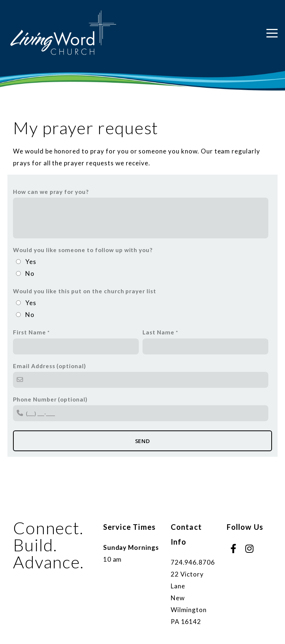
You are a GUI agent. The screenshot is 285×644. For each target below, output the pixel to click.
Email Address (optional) (50, 366)
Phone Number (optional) (50, 399)
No (30, 273)
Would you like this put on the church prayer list (85, 291)
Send (142, 441)
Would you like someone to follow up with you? (83, 250)
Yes (31, 262)
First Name (30, 332)
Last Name (158, 332)
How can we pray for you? (51, 192)
